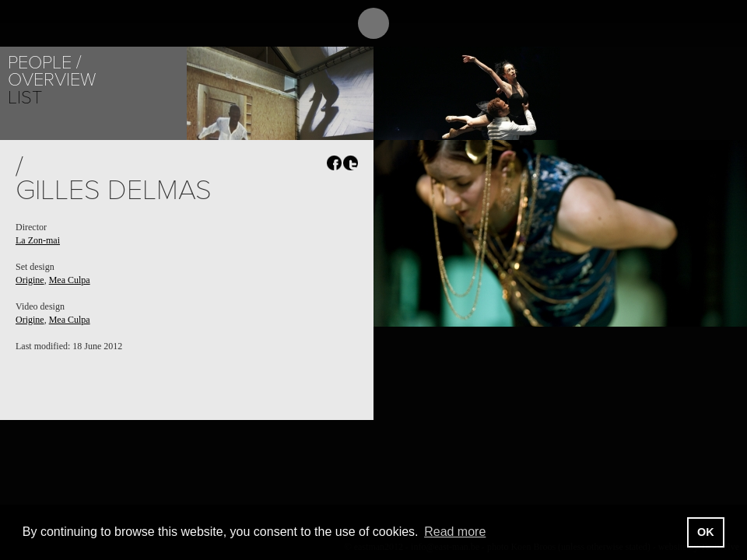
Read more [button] (455, 532)
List (25, 98)
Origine (30, 280)
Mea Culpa (70, 280)
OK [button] (706, 532)
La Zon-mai (38, 240)
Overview (52, 80)
